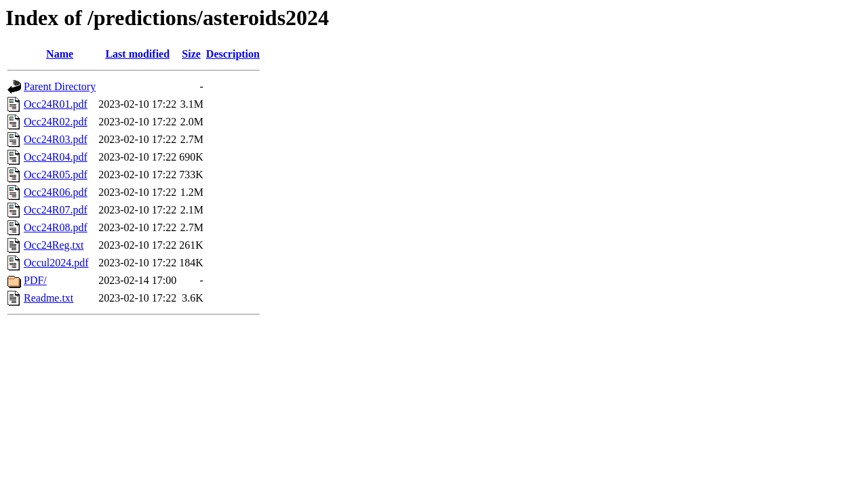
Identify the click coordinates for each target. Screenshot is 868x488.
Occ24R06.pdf (56, 192)
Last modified (137, 54)
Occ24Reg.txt (54, 245)
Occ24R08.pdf (56, 227)
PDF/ (35, 280)
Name (60, 54)
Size (191, 54)
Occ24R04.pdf (56, 157)
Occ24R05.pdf (56, 175)
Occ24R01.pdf (56, 104)
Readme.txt (48, 298)
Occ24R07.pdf (56, 210)
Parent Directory (60, 86)
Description (233, 54)
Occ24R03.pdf (56, 139)
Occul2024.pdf (56, 263)
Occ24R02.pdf (56, 122)
